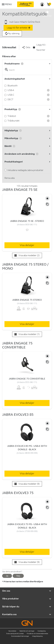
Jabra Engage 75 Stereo (27, 300)
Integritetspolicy (37, 636)
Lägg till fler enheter (19, 28)
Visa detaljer (27, 245)
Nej (18, 576)
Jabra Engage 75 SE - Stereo (27, 221)
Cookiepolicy (42, 631)
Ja (7, 576)
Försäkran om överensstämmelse (37, 634)
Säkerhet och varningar (27, 631)
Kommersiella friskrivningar (20, 636)
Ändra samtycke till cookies (15, 634)
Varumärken (12, 631)
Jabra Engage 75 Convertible (27, 379)
